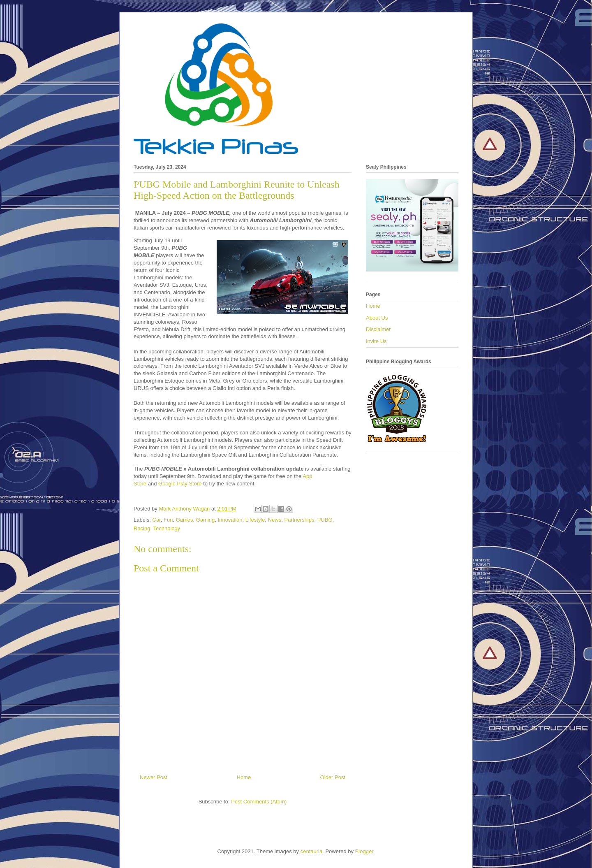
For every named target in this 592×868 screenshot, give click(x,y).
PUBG (325, 520)
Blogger (364, 851)
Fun (168, 520)
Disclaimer (378, 329)
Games (185, 520)
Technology (166, 528)
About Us (377, 318)
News (275, 520)
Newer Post (154, 777)
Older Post (333, 777)
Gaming (206, 520)
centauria (311, 851)
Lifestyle (255, 520)
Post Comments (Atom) (259, 802)
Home (244, 777)
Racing (142, 528)
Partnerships (299, 520)
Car (157, 520)
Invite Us (376, 341)
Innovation (230, 520)
